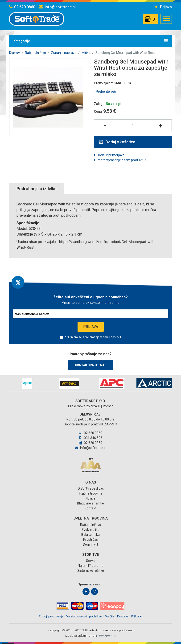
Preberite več (105, 92)
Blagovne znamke (90, 503)
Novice (90, 498)
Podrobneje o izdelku (37, 189)
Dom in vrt (90, 544)
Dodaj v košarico (117, 142)
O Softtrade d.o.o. (91, 488)
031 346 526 (90, 438)
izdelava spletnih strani (81, 636)
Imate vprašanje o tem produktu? (121, 160)
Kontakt (91, 508)
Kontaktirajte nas (91, 365)
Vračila (110, 616)
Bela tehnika (90, 535)
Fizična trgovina (91, 493)
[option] (27, 383)
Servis (91, 561)
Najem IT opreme (91, 566)
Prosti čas (90, 540)
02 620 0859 (90, 443)
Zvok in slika (90, 530)
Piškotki (137, 616)
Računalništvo (35, 53)
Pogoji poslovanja (51, 616)
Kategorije (90, 41)
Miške (86, 53)
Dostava (123, 616)
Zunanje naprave (64, 53)
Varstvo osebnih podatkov (84, 616)
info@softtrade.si (57, 7)
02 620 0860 (22, 7)
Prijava (163, 7)
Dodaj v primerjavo (111, 155)
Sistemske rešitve (91, 571)
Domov (14, 53)
